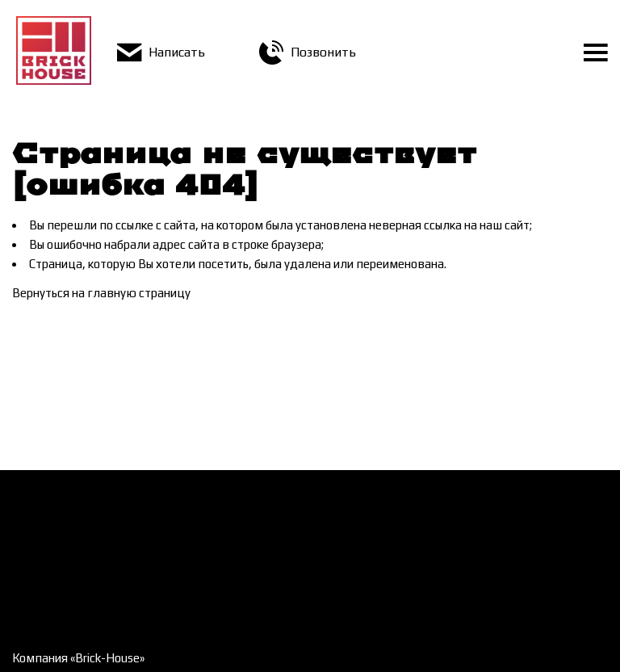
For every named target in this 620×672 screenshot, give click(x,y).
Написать (161, 52)
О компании (44, 535)
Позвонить (308, 52)
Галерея (35, 590)
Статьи (186, 563)
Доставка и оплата (220, 508)
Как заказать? (50, 508)
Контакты (193, 535)
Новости (36, 563)
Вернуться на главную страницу (101, 293)
